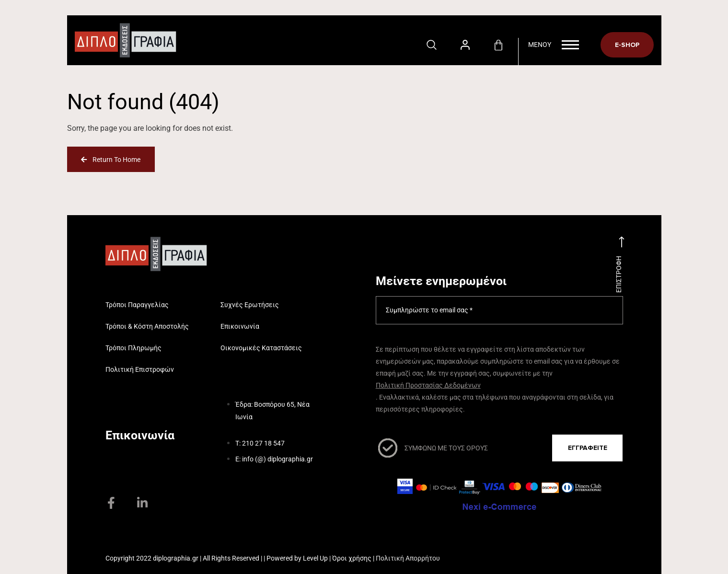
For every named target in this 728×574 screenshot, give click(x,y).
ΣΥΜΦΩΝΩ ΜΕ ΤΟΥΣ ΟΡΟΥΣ (446, 448)
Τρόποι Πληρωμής (133, 348)
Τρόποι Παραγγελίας (137, 305)
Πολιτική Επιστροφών (140, 369)
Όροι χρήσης (352, 558)
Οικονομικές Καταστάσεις (261, 348)
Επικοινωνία (240, 326)
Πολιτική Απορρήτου (408, 558)
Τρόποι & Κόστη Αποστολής (147, 326)
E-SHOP (627, 45)
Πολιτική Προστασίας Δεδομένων (428, 385)
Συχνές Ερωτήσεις (250, 305)
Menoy (554, 45)
